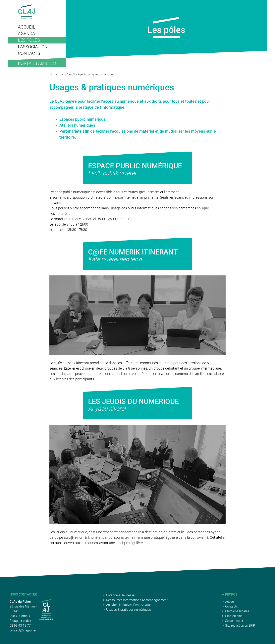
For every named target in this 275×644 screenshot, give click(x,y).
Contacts (231, 606)
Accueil (54, 74)
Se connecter (234, 621)
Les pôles (66, 74)
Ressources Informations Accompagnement (137, 600)
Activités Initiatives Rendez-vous (129, 605)
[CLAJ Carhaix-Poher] (46, 609)
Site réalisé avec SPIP (240, 626)
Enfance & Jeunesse (120, 595)
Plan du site (233, 616)
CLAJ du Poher (20, 602)
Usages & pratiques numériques (129, 610)
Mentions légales (237, 611)
